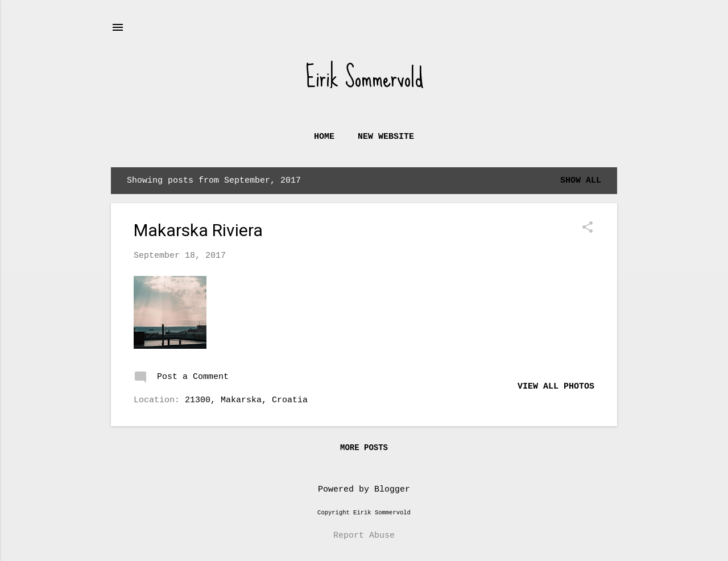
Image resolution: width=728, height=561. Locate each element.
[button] (588, 228)
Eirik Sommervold (364, 77)
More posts (364, 448)
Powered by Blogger (364, 490)
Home (324, 137)
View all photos (556, 387)
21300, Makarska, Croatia (246, 400)
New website (386, 137)
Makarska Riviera (198, 230)
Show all (581, 181)
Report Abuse (364, 536)
